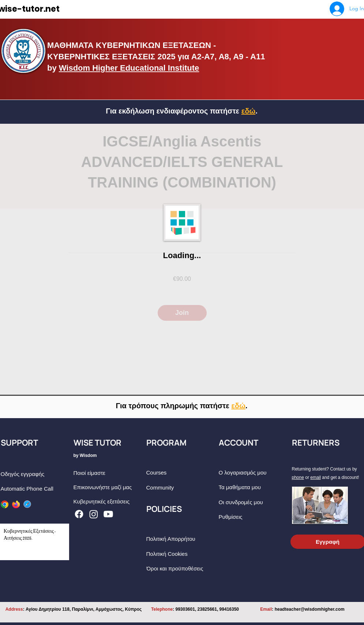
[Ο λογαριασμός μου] (254, 473)
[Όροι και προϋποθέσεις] (182, 568)
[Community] (182, 488)
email (316, 477)
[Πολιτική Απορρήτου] (182, 539)
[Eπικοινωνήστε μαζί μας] (109, 487)
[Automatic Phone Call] (36, 489)
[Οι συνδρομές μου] (254, 502)
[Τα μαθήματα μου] (254, 487)
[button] (238, 406)
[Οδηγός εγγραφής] (36, 474)
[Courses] (182, 473)
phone (298, 477)
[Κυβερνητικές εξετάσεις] (109, 501)
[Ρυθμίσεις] (254, 517)
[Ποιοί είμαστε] (109, 473)
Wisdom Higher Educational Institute (129, 68)
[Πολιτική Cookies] (182, 554)
